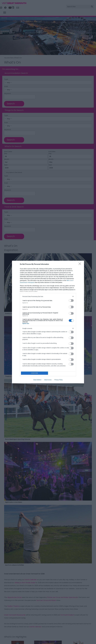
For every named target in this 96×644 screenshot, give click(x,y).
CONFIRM (34, 373)
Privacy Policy (59, 380)
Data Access (48, 380)
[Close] (80, 264)
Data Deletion (37, 380)
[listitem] (48, 296)
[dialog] (48, 322)
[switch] (71, 301)
